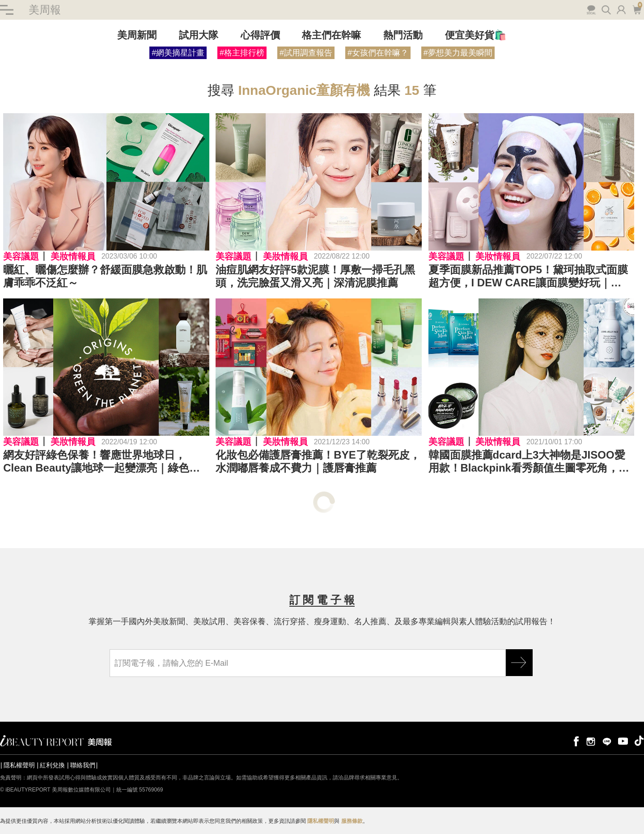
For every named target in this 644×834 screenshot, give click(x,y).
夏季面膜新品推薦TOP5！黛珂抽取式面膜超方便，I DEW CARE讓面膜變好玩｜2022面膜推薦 (528, 277)
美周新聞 (137, 35)
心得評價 (260, 35)
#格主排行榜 (242, 53)
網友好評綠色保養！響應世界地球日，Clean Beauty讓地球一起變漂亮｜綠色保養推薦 (102, 462)
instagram (591, 741)
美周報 (45, 10)
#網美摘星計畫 (178, 53)
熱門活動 (403, 35)
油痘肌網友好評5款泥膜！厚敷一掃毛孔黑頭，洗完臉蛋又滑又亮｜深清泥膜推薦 (315, 276)
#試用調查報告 (306, 53)
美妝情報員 (73, 256)
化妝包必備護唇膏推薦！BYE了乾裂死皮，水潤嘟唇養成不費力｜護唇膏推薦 (318, 461)
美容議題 (21, 256)
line (607, 741)
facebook (575, 741)
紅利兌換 (52, 765)
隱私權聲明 (19, 765)
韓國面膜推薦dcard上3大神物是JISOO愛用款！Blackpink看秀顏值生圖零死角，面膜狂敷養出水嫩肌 (529, 462)
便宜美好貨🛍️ (476, 35)
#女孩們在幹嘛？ (378, 53)
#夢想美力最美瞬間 (458, 53)
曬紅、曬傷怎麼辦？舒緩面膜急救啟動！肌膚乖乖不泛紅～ (105, 276)
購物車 (637, 9)
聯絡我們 (83, 765)
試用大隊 (199, 35)
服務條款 (352, 821)
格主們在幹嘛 (331, 35)
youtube (623, 741)
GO (519, 663)
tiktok (639, 741)
